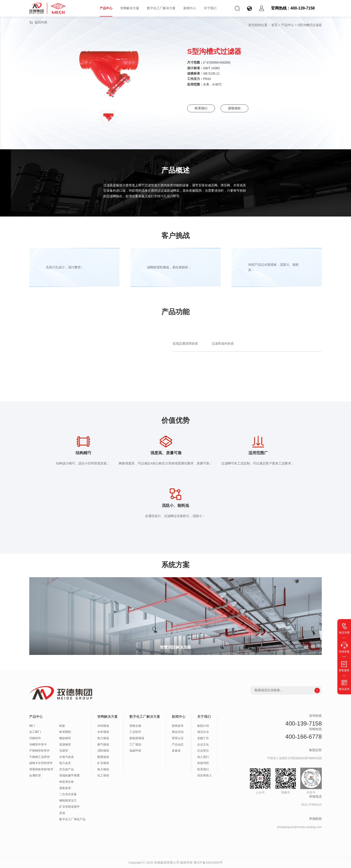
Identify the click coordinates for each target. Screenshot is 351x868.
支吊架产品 (67, 769)
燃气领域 (103, 745)
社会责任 (203, 751)
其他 (62, 813)
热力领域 (103, 738)
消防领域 (103, 751)
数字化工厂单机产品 (72, 819)
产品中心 (106, 8)
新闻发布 (178, 726)
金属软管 (35, 775)
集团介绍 (203, 726)
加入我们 (203, 757)
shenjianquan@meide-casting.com (299, 827)
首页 (274, 25)
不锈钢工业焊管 (39, 757)
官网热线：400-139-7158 (293, 8)
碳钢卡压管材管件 (41, 763)
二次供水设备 (68, 794)
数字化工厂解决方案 (161, 8)
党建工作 (203, 738)
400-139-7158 (304, 723)
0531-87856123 (312, 805)
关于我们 (210, 8)
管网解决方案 (130, 8)
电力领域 (103, 769)
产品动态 (178, 745)
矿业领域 (103, 763)
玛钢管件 (35, 738)
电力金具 (65, 763)
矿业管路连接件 (69, 807)
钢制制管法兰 (68, 801)
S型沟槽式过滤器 (310, 25)
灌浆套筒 (65, 788)
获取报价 (238, 108)
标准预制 (65, 732)
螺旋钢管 (65, 738)
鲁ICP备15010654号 (208, 863)
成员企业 (203, 732)
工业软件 (135, 732)
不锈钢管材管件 (39, 751)
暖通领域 (103, 757)
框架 (62, 726)
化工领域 (103, 775)
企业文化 (203, 745)
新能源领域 (137, 738)
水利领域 (103, 726)
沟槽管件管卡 (38, 745)
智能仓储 (135, 726)
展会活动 (178, 732)
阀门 (32, 726)
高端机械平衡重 (69, 775)
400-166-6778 (304, 737)
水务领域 (103, 732)
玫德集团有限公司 (167, 863)
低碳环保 (135, 751)
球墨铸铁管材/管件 (41, 769)
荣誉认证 (178, 738)
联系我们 (202, 108)
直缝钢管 (65, 745)
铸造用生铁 (67, 782)
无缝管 (64, 751)
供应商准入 (205, 775)
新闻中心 (190, 8)
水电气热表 (67, 757)
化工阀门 (35, 732)
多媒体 (176, 751)
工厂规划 (135, 745)
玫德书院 (203, 763)
